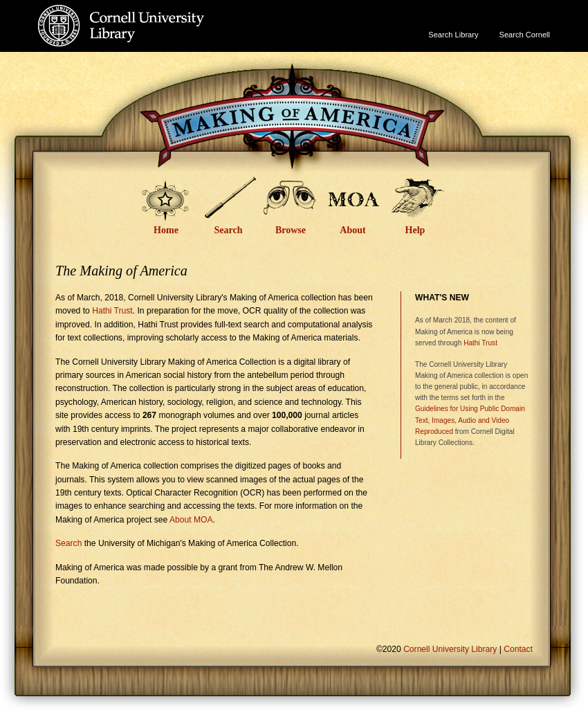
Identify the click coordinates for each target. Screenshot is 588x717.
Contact (518, 649)
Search (229, 230)
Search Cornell (525, 35)
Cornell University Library (149, 39)
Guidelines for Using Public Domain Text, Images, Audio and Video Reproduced (470, 420)
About (352, 230)
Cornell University (149, 13)
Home (166, 230)
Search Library (453, 35)
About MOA (191, 520)
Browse (291, 230)
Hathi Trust (112, 311)
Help (415, 230)
